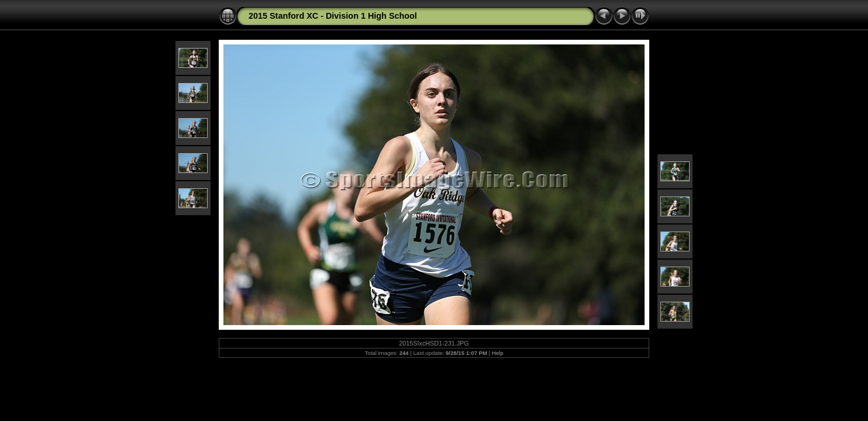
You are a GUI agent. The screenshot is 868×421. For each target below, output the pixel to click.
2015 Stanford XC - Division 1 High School (333, 16)
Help (498, 353)
